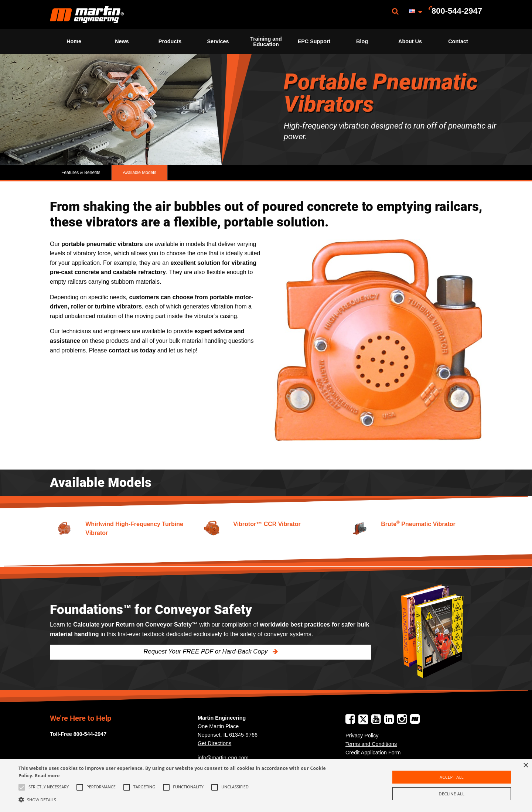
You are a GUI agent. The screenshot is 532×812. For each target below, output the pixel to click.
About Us (410, 41)
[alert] (266, 786)
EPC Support (314, 41)
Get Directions (214, 743)
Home (74, 41)
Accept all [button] (452, 777)
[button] (179, 799)
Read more (47, 776)
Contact (458, 41)
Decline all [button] (452, 794)
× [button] (526, 766)
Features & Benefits (81, 173)
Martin (87, 15)
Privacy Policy (362, 736)
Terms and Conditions (371, 744)
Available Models (139, 173)
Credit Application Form (373, 753)
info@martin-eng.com (223, 758)
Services (218, 41)
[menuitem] (87, 15)
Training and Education (266, 41)
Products (170, 41)
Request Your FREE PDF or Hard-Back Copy (206, 651)
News (122, 41)
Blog (362, 41)
